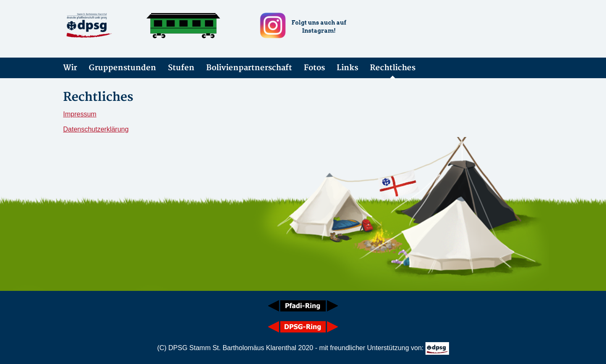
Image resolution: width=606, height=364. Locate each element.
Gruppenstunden (122, 68)
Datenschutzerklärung (96, 129)
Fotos (314, 68)
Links (347, 68)
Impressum (80, 114)
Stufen (181, 68)
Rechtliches (393, 68)
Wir (70, 68)
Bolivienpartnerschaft (249, 68)
